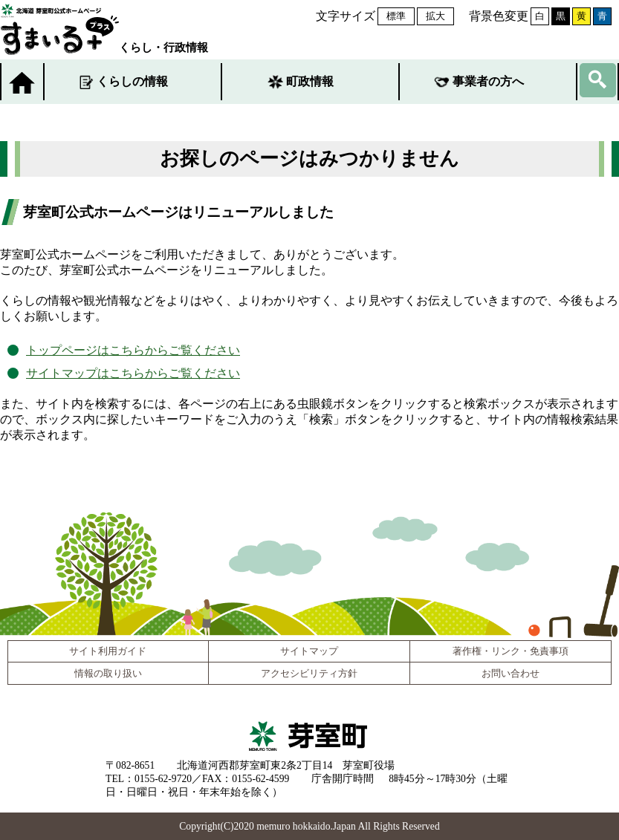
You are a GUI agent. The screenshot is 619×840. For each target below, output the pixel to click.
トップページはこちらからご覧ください (133, 350)
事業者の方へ (488, 81)
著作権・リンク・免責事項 (511, 651)
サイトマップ (309, 651)
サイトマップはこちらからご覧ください (133, 373)
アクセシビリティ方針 (309, 674)
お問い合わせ (511, 674)
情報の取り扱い (108, 674)
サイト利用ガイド (108, 651)
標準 (396, 16)
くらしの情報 (132, 81)
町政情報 (310, 81)
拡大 (435, 16)
